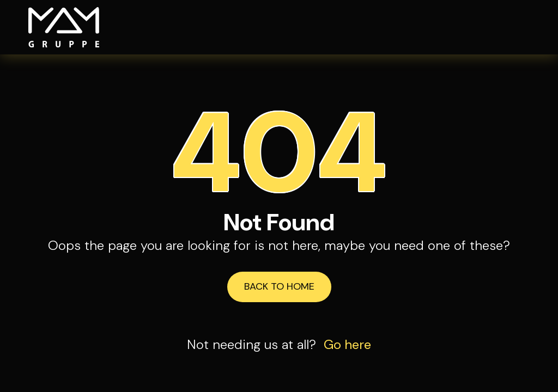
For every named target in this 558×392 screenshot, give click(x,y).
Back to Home (279, 286)
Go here (347, 345)
